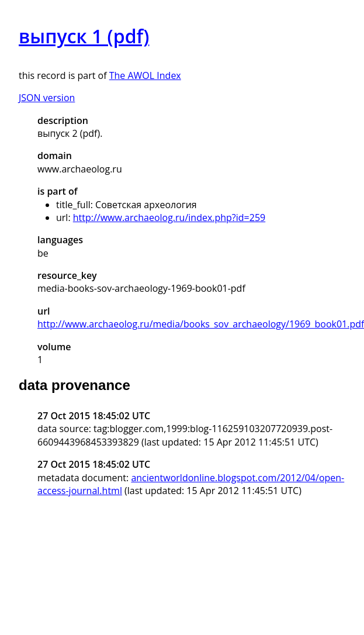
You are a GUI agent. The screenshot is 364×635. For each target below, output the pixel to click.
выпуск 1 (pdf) (84, 36)
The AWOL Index (145, 75)
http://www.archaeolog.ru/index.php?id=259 (169, 218)
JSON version (47, 98)
